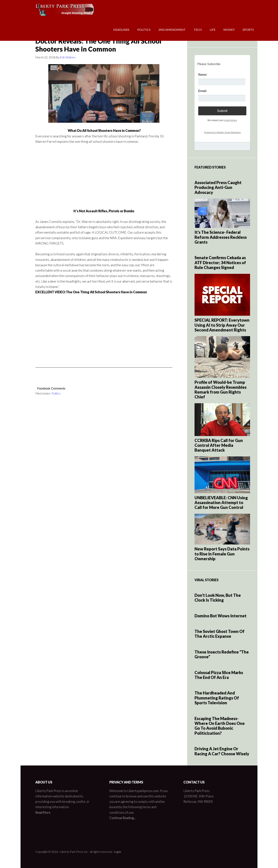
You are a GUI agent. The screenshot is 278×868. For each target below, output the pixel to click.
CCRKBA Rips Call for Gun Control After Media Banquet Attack (219, 445)
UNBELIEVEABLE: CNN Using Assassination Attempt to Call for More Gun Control (221, 503)
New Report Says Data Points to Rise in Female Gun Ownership (222, 554)
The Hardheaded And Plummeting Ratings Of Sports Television (217, 698)
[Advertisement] (104, 170)
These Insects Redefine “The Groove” (222, 654)
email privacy (231, 120)
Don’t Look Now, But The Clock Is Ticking (218, 598)
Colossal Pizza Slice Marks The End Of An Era (219, 675)
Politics (56, 393)
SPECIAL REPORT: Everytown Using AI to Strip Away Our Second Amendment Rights (222, 325)
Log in (117, 852)
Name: (203, 75)
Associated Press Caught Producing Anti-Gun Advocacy (218, 187)
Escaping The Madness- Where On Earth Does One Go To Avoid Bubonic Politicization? (220, 726)
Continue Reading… (123, 818)
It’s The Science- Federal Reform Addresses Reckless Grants (221, 237)
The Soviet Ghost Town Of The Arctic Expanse (220, 634)
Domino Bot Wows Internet (221, 616)
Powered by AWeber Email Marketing (222, 133)
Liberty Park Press (50, 11)
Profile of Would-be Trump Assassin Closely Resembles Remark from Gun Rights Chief (221, 390)
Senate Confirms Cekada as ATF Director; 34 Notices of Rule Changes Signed (220, 263)
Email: (203, 91)
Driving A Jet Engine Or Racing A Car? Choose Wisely (222, 751)
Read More (43, 812)
